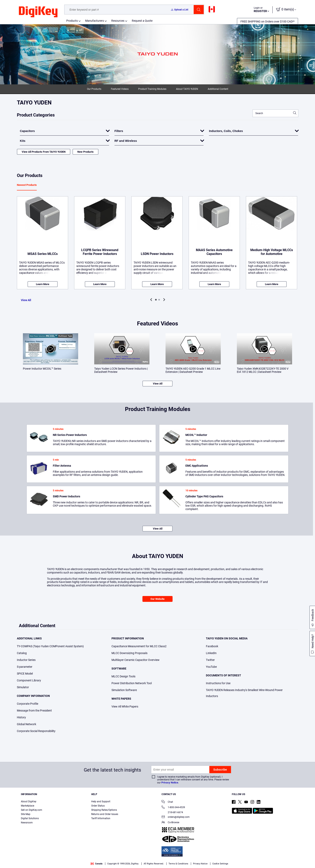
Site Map (26, 814)
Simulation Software (124, 690)
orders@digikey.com (176, 817)
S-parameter (25, 667)
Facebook (212, 646)
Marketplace (28, 806)
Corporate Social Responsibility (36, 731)
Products (72, 21)
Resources (118, 21)
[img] (38, 12)
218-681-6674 (172, 812)
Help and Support (101, 802)
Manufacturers (95, 21)
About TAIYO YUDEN (187, 89)
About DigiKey (29, 802)
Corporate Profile (28, 704)
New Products (85, 152)
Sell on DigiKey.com (32, 810)
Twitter (210, 660)
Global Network (27, 724)
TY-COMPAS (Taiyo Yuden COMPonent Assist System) (50, 646)
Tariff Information (101, 818)
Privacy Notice (170, 783)
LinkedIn (211, 653)
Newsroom (27, 823)
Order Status (98, 806)
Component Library (29, 680)
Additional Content (218, 89)
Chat (167, 802)
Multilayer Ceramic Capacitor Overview (136, 660)
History (21, 717)
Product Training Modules (152, 89)
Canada (97, 864)
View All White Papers (125, 706)
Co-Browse (170, 823)
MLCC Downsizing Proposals (129, 653)
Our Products (94, 89)
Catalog (22, 653)
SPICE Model (25, 674)
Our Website (157, 599)
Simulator (23, 687)
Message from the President (34, 711)
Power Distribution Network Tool (132, 683)
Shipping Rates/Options (104, 810)
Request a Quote (142, 21)
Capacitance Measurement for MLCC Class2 (139, 646)
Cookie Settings (220, 864)
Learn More (43, 284)
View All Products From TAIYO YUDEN (44, 152)
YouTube (211, 667)
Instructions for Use (218, 683)
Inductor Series (26, 660)
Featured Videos (120, 89)
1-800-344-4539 (173, 808)
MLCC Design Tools (123, 676)
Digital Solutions (30, 818)
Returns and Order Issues (105, 814)
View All (26, 300)
